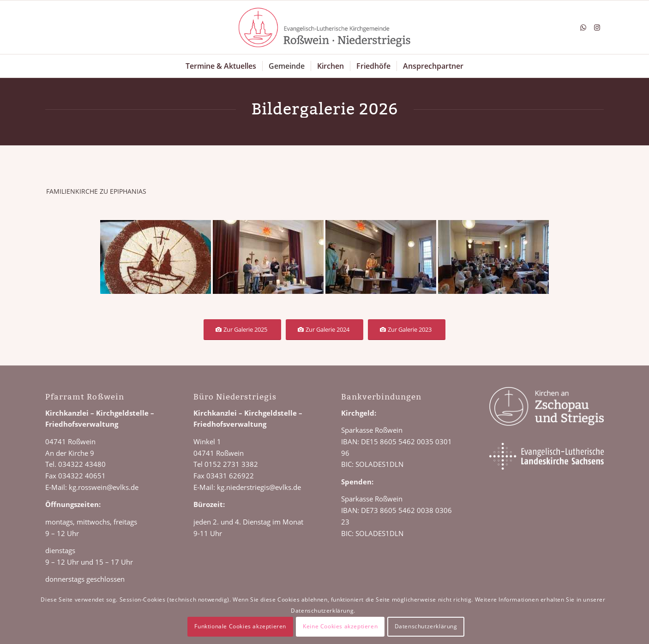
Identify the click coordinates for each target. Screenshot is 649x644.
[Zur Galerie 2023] (407, 330)
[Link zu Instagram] (597, 27)
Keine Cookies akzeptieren (340, 626)
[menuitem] (221, 66)
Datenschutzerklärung (426, 626)
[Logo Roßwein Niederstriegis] (324, 27)
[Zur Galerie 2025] (242, 330)
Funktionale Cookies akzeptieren (240, 626)
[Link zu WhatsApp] (583, 27)
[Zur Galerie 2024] (324, 330)
